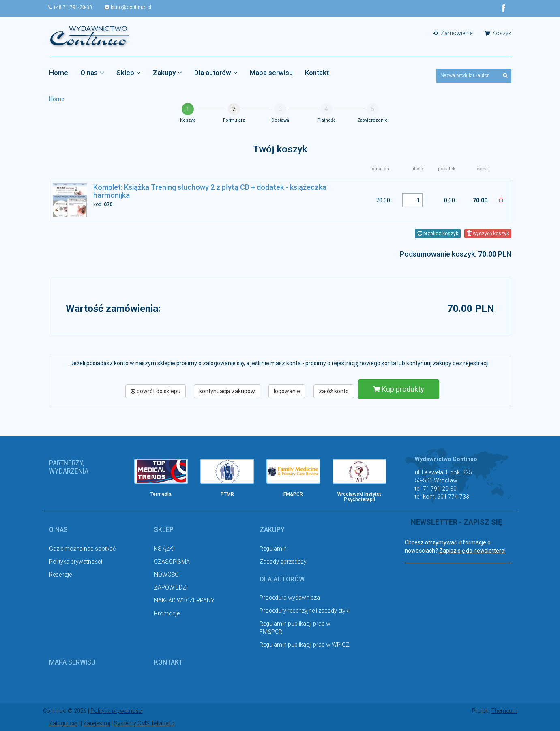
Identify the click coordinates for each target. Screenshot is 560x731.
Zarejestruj (97, 723)
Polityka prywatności (76, 562)
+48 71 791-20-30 (71, 7)
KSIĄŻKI (164, 549)
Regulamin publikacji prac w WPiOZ (305, 645)
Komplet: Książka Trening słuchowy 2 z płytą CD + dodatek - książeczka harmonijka (210, 191)
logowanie (287, 391)
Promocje (167, 613)
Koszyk (498, 33)
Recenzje (60, 575)
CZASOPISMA (172, 562)
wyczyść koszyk (488, 234)
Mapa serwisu (271, 73)
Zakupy (167, 73)
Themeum (504, 711)
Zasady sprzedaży (283, 562)
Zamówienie (453, 33)
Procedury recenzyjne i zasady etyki (305, 611)
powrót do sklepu (156, 391)
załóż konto (334, 391)
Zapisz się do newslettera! (472, 551)
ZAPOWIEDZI (171, 587)
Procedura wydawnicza (290, 598)
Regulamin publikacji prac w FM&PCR (295, 628)
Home (59, 73)
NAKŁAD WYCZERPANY (184, 600)
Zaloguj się (63, 723)
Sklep (129, 73)
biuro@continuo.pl (129, 7)
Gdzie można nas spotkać (82, 549)
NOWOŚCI (167, 575)
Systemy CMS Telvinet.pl (145, 723)
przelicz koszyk (438, 234)
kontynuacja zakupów (227, 391)
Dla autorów (216, 73)
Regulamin (273, 549)
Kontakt (317, 73)
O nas (92, 73)
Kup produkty (399, 389)
